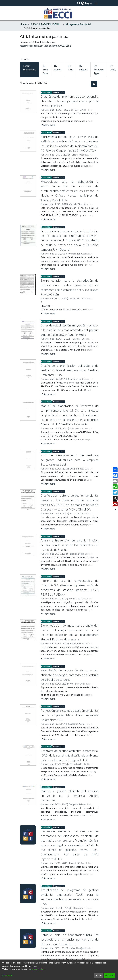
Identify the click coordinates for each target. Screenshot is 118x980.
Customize (7, 975)
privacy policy (38, 969)
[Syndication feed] (94, 84)
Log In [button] (89, 3)
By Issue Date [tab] (45, 69)
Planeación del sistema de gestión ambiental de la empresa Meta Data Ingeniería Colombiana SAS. (69, 715)
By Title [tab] (70, 68)
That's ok (109, 975)
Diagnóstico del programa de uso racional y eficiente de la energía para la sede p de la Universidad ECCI (69, 101)
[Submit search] (79, 3)
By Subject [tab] (83, 68)
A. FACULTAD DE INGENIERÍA (46, 24)
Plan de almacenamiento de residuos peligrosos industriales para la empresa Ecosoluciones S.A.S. (69, 460)
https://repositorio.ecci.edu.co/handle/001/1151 (45, 46)
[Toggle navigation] (96, 3)
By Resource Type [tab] (99, 69)
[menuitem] (83, 3)
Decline (98, 975)
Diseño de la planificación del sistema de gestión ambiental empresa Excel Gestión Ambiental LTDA (69, 370)
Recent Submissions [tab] (30, 68)
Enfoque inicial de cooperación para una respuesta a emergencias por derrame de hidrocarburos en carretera (69, 939)
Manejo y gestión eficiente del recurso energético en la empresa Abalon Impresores (69, 795)
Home (23, 24)
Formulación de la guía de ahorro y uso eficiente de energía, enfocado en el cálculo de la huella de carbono (69, 675)
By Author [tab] (58, 68)
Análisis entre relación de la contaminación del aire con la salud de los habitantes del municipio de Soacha (69, 545)
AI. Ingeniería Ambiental (78, 24)
